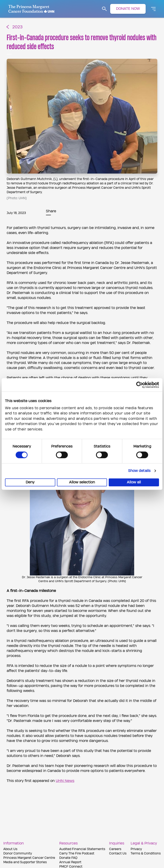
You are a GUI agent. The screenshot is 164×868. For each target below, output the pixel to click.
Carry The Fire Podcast (77, 854)
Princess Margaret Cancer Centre (29, 858)
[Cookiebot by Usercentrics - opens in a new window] (141, 385)
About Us (10, 849)
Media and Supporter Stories (25, 862)
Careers (115, 849)
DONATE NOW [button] (128, 9)
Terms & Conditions (146, 854)
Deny (30, 482)
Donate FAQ (68, 858)
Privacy (136, 849)
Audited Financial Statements (82, 849)
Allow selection (82, 482)
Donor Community (18, 854)
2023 (17, 27)
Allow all (134, 482)
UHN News (65, 781)
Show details (139, 471)
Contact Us (118, 854)
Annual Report (70, 862)
